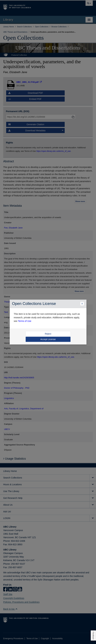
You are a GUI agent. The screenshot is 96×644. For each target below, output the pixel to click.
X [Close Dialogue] (82, 304)
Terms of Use (25, 321)
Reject (48, 334)
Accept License (48, 339)
